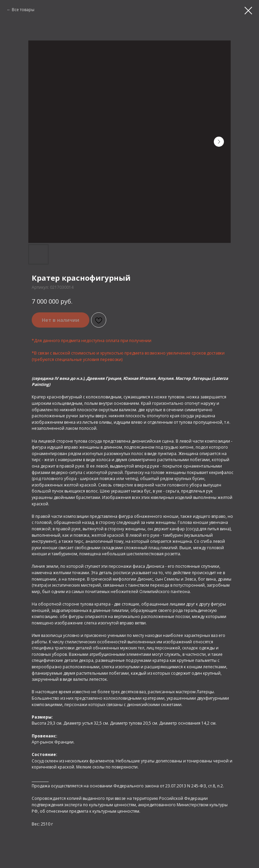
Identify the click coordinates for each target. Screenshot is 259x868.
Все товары (23, 10)
